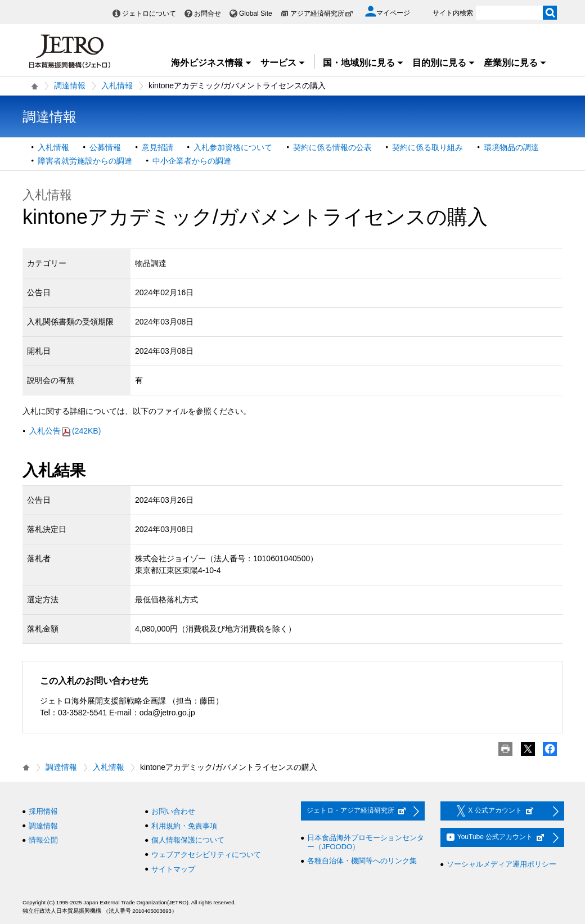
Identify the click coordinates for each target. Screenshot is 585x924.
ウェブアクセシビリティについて (206, 855)
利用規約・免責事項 (184, 826)
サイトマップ (173, 869)
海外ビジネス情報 (211, 63)
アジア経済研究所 (322, 13)
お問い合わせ (173, 811)
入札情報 (117, 85)
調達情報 (70, 85)
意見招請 (157, 147)
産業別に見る (515, 63)
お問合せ (208, 13)
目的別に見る (444, 63)
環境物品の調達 (511, 147)
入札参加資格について (233, 147)
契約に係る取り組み (427, 147)
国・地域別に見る (363, 63)
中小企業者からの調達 (192, 161)
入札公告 (65, 431)
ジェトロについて (149, 13)
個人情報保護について (188, 840)
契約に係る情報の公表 (332, 147)
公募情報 (105, 147)
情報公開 (43, 840)
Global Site (256, 13)
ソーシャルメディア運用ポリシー (501, 864)
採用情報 (43, 811)
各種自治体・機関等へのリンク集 (362, 861)
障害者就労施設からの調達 (85, 161)
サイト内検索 (453, 13)
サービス (283, 63)
